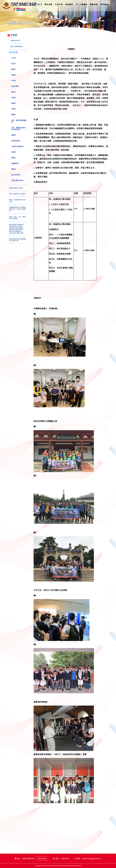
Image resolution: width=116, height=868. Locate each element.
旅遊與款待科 (16, 144)
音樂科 (14, 155)
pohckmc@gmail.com (92, 859)
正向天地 (59, 4)
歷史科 (14, 95)
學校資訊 (23, 4)
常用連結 (104, 4)
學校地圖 (42, 859)
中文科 (14, 61)
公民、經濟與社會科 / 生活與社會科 (19, 132)
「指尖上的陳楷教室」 (17, 49)
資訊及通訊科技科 (17, 183)
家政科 (14, 172)
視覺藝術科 (15, 166)
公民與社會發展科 (17, 149)
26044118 (65, 859)
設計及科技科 (16, 178)
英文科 (14, 67)
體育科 (14, 161)
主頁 (15, 4)
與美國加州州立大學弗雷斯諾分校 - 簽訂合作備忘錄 (18, 212)
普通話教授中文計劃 (16, 191)
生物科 (14, 101)
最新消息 (94, 4)
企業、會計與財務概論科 (19, 124)
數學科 (14, 72)
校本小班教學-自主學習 (17, 197)
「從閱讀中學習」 (15, 44)
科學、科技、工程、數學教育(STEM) (17, 221)
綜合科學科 (15, 89)
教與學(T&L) (36, 4)
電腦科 (14, 118)
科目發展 (13, 55)
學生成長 (49, 4)
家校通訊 (69, 4)
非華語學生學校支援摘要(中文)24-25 (17, 243)
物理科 (14, 106)
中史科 (14, 84)
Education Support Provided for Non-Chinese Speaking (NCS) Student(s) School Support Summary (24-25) (16, 232)
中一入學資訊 (82, 4)
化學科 (14, 112)
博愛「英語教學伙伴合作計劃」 (17, 204)
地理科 (14, 78)
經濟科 (14, 138)
